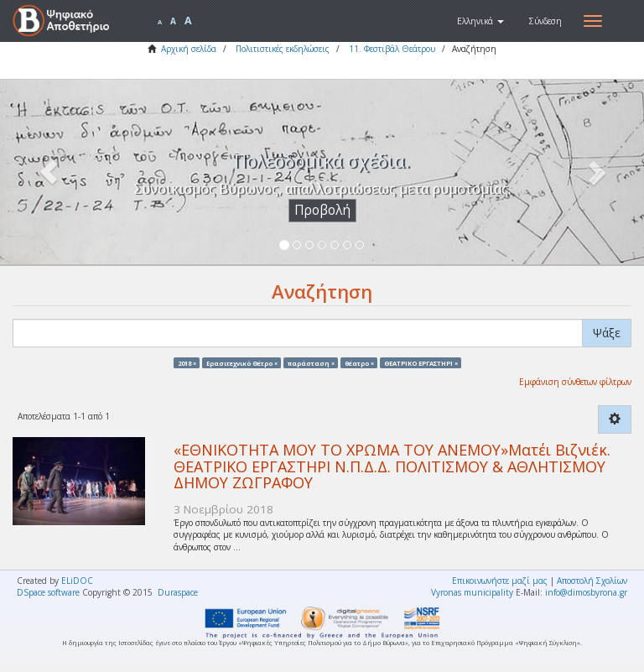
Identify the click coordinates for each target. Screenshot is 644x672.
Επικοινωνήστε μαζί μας (500, 581)
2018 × (187, 362)
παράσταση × (311, 362)
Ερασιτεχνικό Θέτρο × (242, 362)
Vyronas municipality (472, 592)
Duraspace (178, 592)
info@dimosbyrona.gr (586, 592)
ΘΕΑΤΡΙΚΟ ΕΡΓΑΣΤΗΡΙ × (421, 362)
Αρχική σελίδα (189, 49)
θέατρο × (359, 362)
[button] (480, 21)
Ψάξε (607, 333)
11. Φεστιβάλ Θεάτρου (392, 49)
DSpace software (48, 592)
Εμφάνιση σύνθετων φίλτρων (575, 382)
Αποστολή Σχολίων (592, 581)
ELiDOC (77, 581)
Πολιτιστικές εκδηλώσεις (283, 49)
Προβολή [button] (322, 210)
